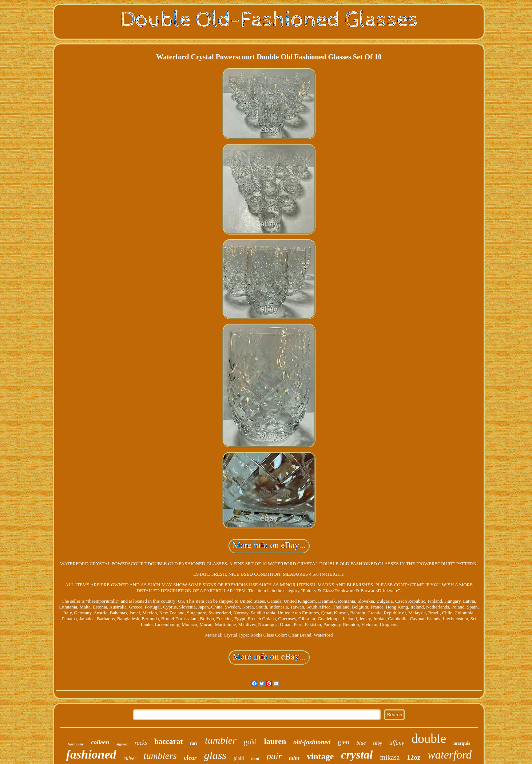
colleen (100, 742)
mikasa (390, 757)
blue (361, 743)
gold (250, 742)
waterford (450, 755)
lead (255, 758)
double (429, 739)
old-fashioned (312, 742)
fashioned (91, 754)
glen (343, 742)
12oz (414, 757)
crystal (357, 755)
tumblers (160, 756)
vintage (320, 756)
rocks (141, 743)
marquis (462, 743)
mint (294, 758)
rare (194, 743)
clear (190, 758)
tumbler (221, 740)
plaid (239, 758)
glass (215, 755)
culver (130, 758)
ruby (378, 743)
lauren (275, 741)
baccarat (168, 741)
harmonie (76, 744)
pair (274, 756)
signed (122, 744)
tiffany (397, 743)
